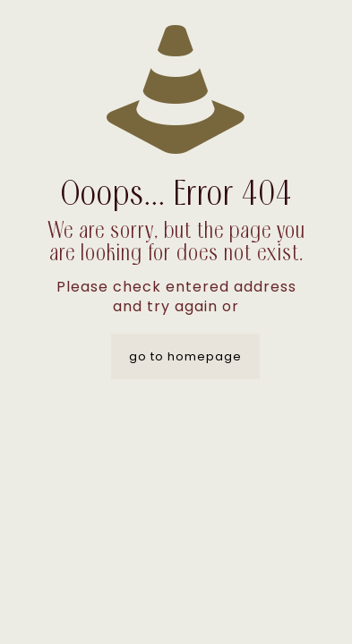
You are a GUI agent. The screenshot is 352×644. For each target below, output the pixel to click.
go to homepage (185, 356)
